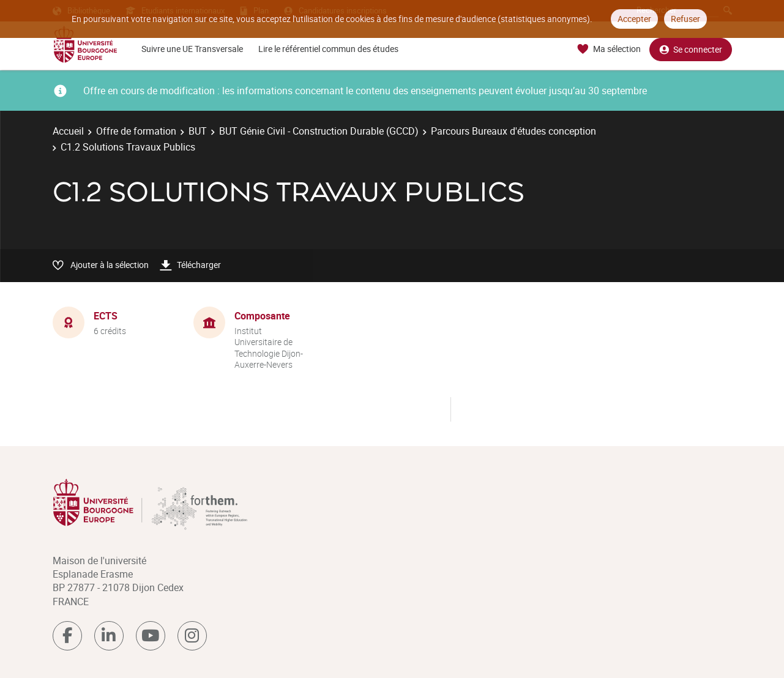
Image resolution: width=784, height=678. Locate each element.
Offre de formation (136, 131)
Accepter (634, 19)
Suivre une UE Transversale (192, 49)
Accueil (68, 131)
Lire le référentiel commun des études (328, 49)
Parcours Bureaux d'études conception (513, 131)
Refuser (685, 19)
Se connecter (691, 49)
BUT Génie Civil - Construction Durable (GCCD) (319, 131)
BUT (198, 131)
